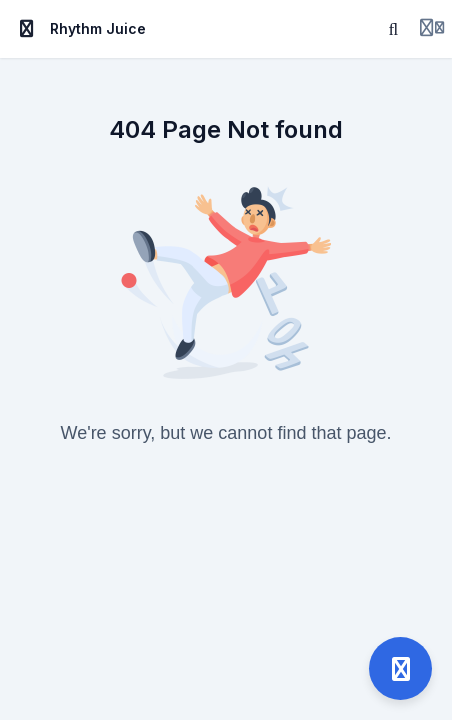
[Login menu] (432, 29)
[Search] (394, 29)
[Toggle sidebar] (27, 29)
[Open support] (400, 668)
